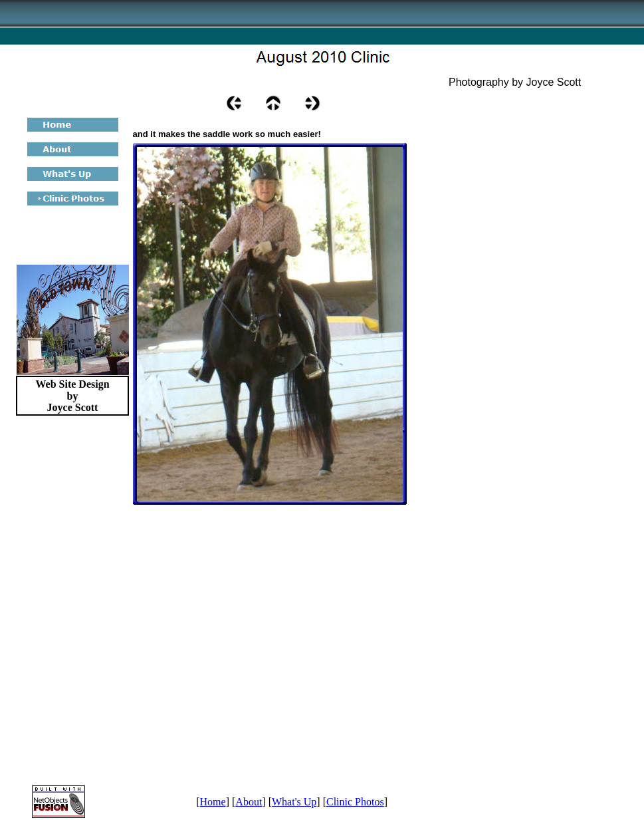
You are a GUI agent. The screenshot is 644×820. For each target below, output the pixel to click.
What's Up (294, 802)
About (249, 802)
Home (213, 802)
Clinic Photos (355, 802)
